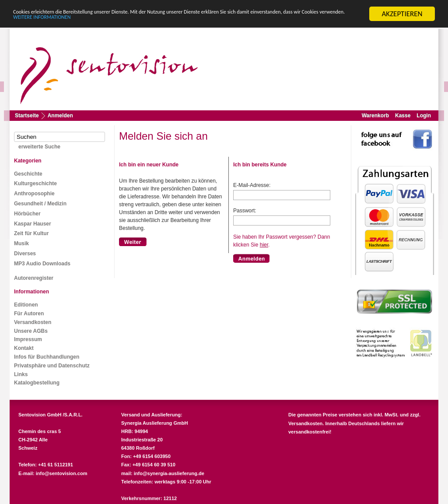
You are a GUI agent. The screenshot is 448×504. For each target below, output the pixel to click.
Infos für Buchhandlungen (47, 357)
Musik (21, 243)
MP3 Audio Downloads (42, 264)
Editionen (26, 305)
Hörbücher (27, 214)
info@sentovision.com (62, 473)
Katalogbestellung (37, 383)
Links (21, 374)
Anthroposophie (34, 194)
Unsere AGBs (31, 331)
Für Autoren (29, 314)
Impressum (28, 339)
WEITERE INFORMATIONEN (189, 21)
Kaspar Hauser (33, 224)
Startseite (27, 116)
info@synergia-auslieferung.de (169, 473)
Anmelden (60, 116)
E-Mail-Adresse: (252, 185)
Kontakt (24, 348)
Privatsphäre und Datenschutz (52, 366)
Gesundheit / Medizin (40, 204)
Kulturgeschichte (35, 183)
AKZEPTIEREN (402, 14)
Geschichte (28, 174)
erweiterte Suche (39, 147)
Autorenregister (34, 278)
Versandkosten (33, 322)
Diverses (25, 254)
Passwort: (245, 211)
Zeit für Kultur (31, 233)
